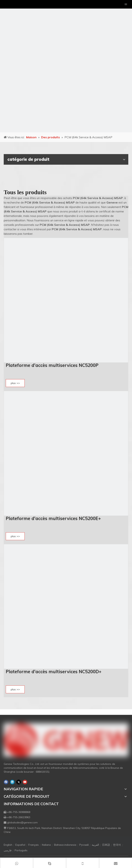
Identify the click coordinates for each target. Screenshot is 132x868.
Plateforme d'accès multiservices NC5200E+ (53, 518)
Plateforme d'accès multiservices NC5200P (52, 365)
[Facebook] (6, 782)
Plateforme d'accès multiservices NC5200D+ (54, 672)
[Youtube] (25, 782)
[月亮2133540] (66, 66)
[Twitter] (19, 782)
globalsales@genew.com (22, 822)
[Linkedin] (12, 782)
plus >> (15, 383)
